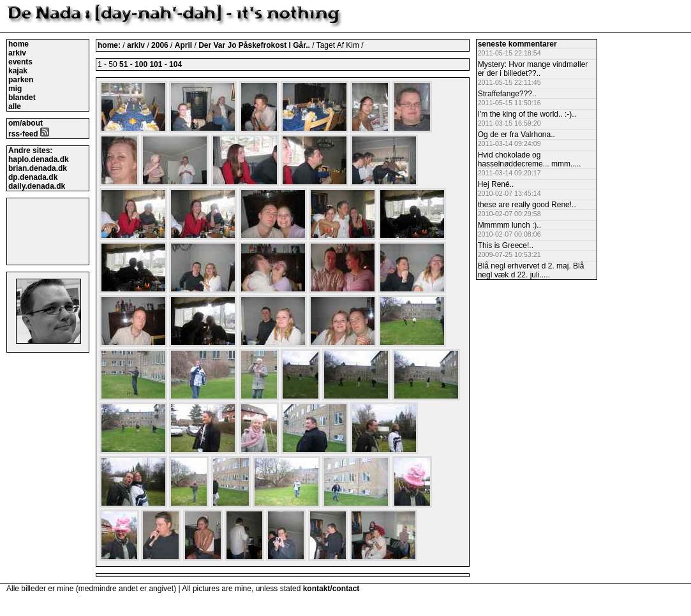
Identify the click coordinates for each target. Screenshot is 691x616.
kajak (18, 71)
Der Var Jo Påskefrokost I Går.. (255, 45)
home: (110, 45)
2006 (160, 45)
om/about (26, 123)
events (20, 62)
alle (15, 106)
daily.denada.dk (37, 186)
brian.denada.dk (38, 168)
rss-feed (29, 134)
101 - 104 (166, 64)
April (185, 45)
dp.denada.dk (33, 177)
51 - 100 (133, 64)
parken (21, 80)
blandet (22, 98)
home (19, 44)
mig (15, 89)
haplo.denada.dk (39, 159)
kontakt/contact (331, 589)
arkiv (17, 53)
